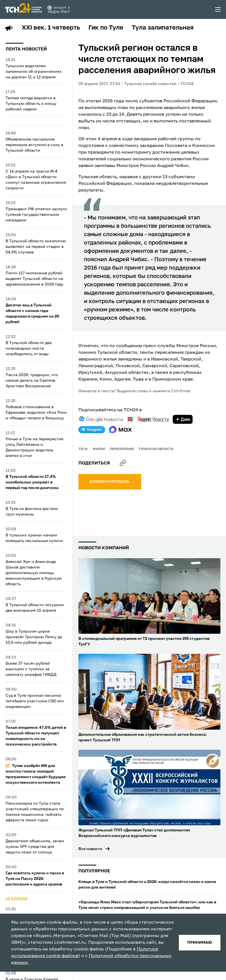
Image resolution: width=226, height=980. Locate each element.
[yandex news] (148, 419)
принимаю (200, 943)
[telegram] (92, 430)
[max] (120, 430)
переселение (122, 449)
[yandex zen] (183, 419)
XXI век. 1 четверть (51, 28)
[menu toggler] (218, 9)
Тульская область (156, 449)
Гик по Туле (106, 28)
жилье (99, 449)
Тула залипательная (163, 28)
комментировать (110, 482)
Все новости (90, 849)
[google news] (101, 419)
